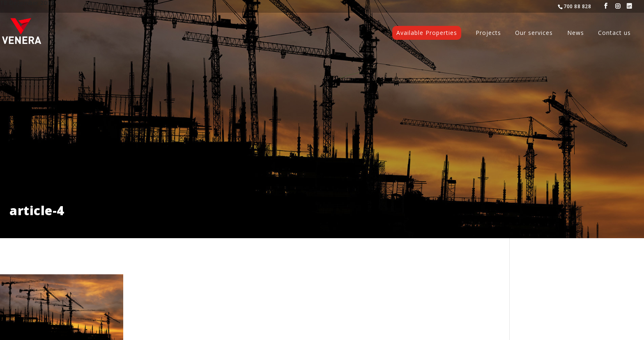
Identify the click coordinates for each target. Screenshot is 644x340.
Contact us (614, 33)
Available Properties (427, 33)
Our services (534, 33)
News (576, 33)
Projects (488, 33)
